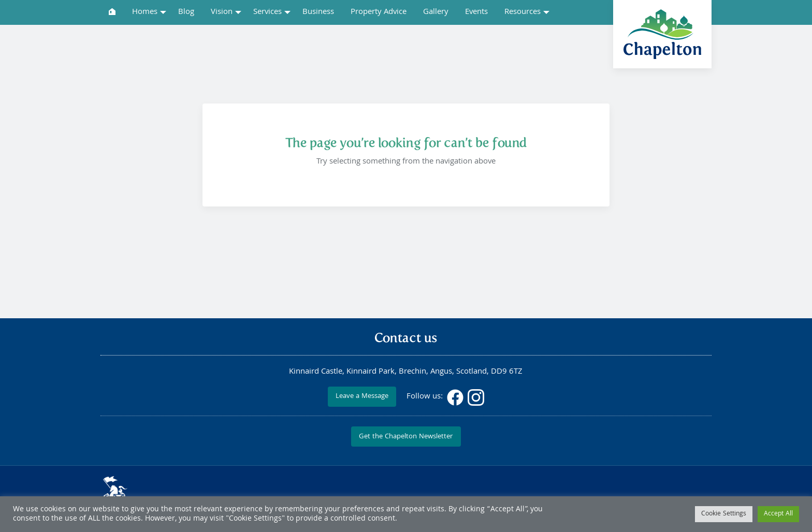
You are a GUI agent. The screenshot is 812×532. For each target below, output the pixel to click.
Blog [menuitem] (186, 12)
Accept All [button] (778, 514)
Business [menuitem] (318, 12)
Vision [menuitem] (222, 12)
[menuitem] (112, 12)
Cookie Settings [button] (724, 514)
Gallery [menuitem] (436, 12)
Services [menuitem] (267, 12)
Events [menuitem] (476, 12)
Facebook (455, 397)
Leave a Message (362, 397)
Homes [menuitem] (145, 12)
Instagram (476, 397)
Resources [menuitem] (523, 12)
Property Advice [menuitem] (379, 12)
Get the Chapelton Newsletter (406, 437)
